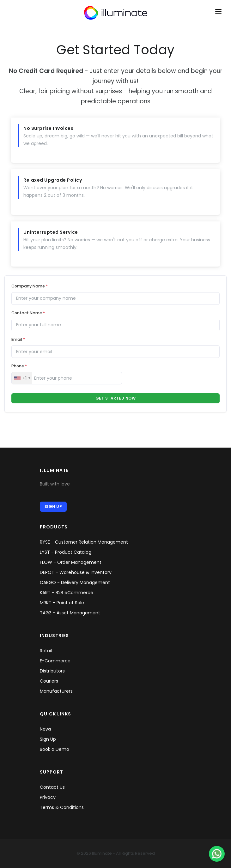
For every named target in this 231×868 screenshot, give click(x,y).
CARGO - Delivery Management (75, 582)
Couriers (49, 681)
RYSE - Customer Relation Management (84, 542)
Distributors (52, 671)
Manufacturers (56, 691)
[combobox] (22, 378)
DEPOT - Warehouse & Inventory (76, 572)
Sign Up (53, 506)
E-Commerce (55, 661)
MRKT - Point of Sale (62, 603)
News (46, 729)
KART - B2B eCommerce (67, 593)
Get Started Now (116, 398)
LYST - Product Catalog (66, 552)
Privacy (48, 797)
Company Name (30, 286)
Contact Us (52, 787)
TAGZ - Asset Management (70, 613)
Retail (46, 651)
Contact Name (28, 313)
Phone (19, 366)
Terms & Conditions (62, 807)
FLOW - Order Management (71, 562)
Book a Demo (55, 749)
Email (18, 339)
